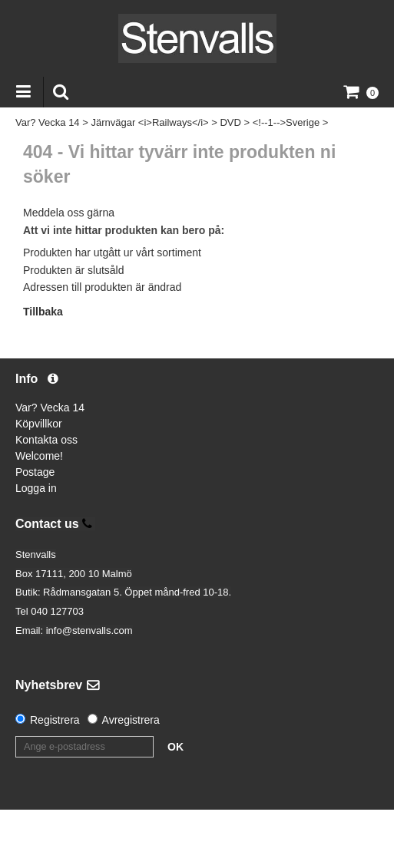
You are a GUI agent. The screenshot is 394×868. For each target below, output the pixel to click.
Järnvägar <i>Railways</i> (149, 122)
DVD (230, 122)
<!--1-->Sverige (286, 122)
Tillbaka (43, 312)
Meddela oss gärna (69, 213)
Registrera (55, 720)
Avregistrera (131, 720)
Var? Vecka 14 (48, 122)
